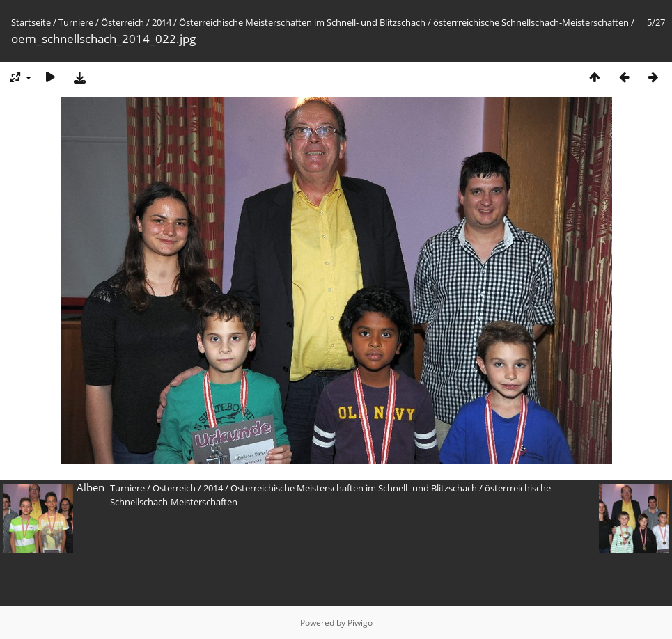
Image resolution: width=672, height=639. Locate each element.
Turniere (76, 22)
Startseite (31, 22)
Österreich (123, 22)
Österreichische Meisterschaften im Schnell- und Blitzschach (302, 22)
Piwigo (360, 623)
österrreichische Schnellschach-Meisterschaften (531, 22)
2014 (162, 22)
